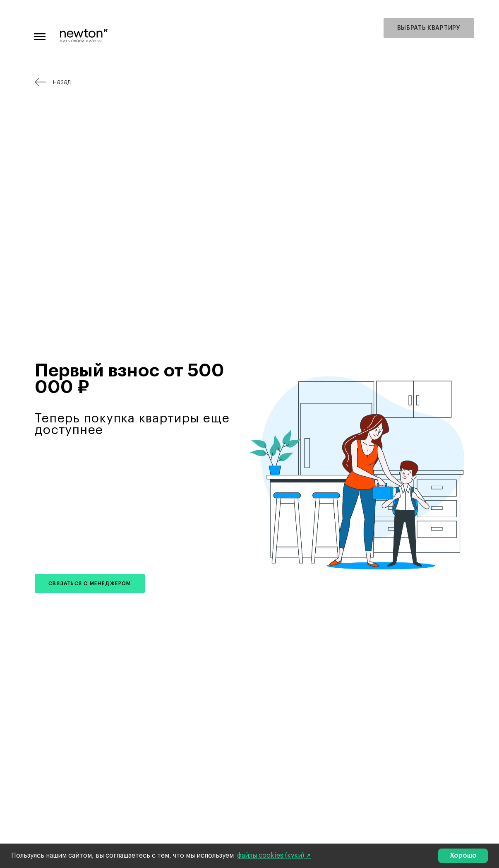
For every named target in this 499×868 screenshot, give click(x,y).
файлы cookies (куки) (271, 856)
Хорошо (463, 856)
